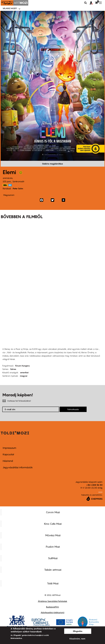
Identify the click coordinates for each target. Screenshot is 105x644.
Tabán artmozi (53, 570)
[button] (92, 3)
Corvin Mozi (53, 512)
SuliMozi (53, 558)
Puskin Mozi (53, 547)
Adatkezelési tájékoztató (52, 612)
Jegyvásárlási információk (18, 467)
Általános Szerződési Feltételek (52, 601)
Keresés (86, 3)
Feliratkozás (73, 409)
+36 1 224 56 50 (94, 485)
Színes (13, 369)
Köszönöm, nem (77, 639)
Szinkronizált (18, 181)
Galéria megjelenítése (52, 164)
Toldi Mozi (53, 583)
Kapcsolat (8, 454)
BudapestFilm (52, 607)
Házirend (8, 461)
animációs (8, 178)
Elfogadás (78, 631)
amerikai (24, 372)
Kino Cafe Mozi (53, 524)
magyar (24, 376)
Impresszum (9, 448)
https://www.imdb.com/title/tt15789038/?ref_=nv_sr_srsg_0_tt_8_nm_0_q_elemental (5, 185)
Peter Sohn (18, 188)
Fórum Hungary (22, 366)
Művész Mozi (53, 535)
